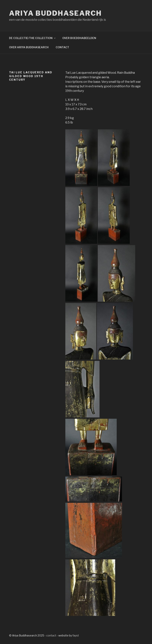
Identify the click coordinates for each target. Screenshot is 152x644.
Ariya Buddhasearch (55, 13)
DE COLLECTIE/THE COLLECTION (33, 38)
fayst (76, 635)
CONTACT (62, 47)
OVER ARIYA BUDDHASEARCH (29, 47)
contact (51, 635)
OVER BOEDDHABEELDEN (79, 38)
